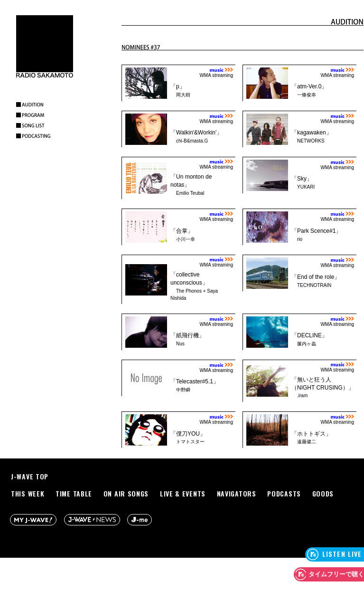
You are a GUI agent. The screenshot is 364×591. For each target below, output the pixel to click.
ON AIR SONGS (126, 493)
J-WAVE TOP (30, 476)
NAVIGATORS (237, 493)
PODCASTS (284, 493)
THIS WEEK (28, 493)
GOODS (323, 493)
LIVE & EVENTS (183, 493)
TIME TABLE (74, 493)
